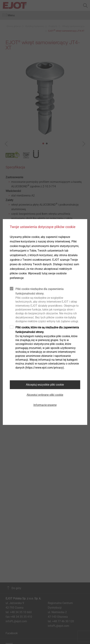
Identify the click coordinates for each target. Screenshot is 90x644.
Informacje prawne (45, 405)
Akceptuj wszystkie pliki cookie (45, 385)
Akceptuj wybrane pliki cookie (45, 395)
